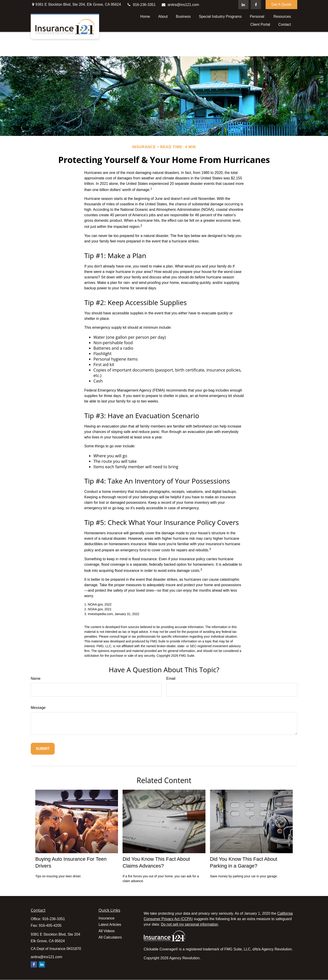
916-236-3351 (141, 5)
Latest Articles (110, 925)
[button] (145, 17)
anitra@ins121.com (180, 5)
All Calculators (110, 937)
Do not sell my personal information (189, 924)
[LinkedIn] (243, 5)
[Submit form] (43, 749)
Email (171, 678)
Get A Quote (281, 4)
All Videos (107, 931)
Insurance (107, 918)
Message (38, 708)
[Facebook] (256, 5)
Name (36, 678)
